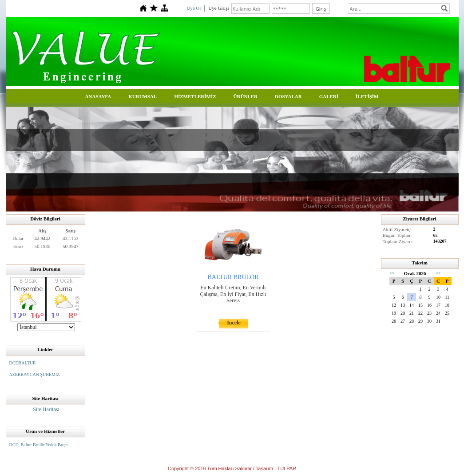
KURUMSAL (143, 96)
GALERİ (329, 96)
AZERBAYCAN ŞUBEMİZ (35, 374)
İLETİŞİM (367, 96)
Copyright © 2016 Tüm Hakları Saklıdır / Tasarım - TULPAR (232, 468)
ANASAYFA (98, 96)
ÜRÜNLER (246, 96)
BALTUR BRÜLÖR (233, 277)
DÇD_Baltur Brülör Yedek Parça (39, 445)
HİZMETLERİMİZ (195, 96)
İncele (234, 323)
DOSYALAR (288, 96)
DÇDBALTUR (23, 363)
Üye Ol (194, 8)
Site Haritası (46, 409)
